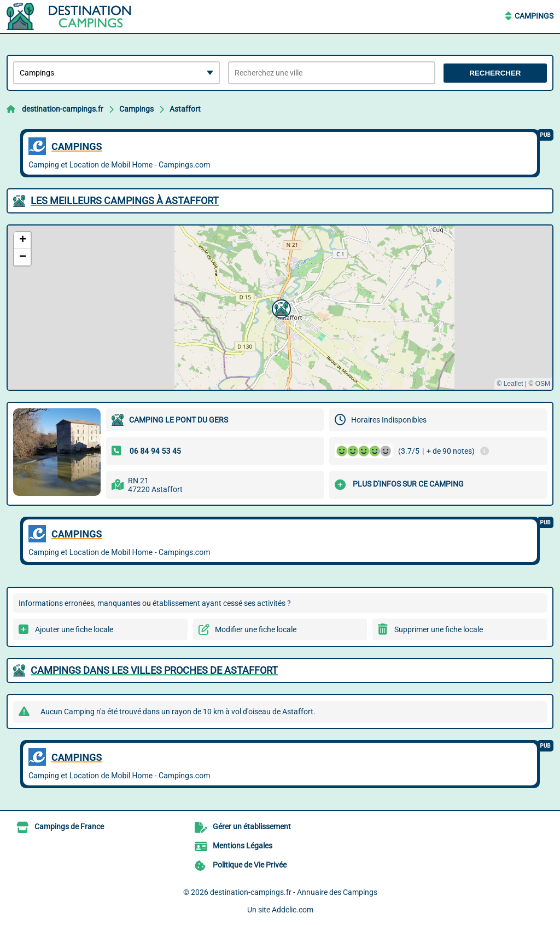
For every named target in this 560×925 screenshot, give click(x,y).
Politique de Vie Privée (250, 865)
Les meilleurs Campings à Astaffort (125, 201)
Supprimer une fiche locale (439, 629)
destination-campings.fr (63, 109)
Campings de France (69, 826)
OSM (543, 384)
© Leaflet (510, 384)
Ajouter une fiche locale (74, 629)
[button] (280, 308)
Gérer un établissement (252, 826)
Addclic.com (293, 910)
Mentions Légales (243, 846)
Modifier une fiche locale (256, 629)
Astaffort (185, 109)
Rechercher (495, 73)
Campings (534, 16)
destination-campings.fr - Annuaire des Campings (294, 892)
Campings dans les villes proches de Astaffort (154, 670)
